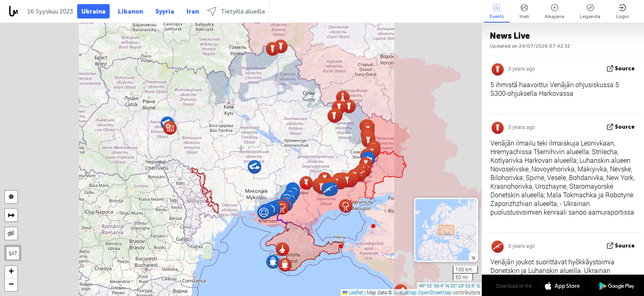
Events (497, 12)
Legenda (590, 12)
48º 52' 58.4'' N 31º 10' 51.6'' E (450, 286)
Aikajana (554, 12)
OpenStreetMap (435, 292)
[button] (305, 186)
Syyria (165, 12)
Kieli (524, 12)
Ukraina (93, 12)
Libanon (130, 12)
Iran (193, 12)
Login (622, 12)
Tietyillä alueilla (236, 11)
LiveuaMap (405, 292)
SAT (13, 253)
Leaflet (353, 292)
